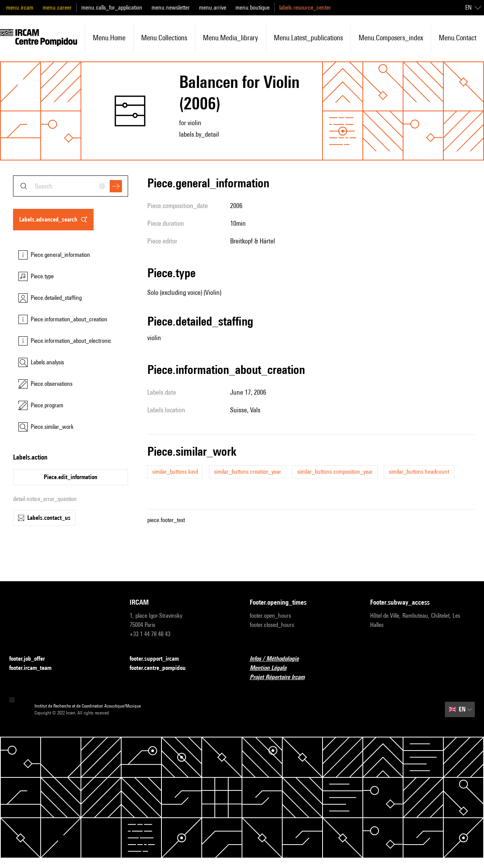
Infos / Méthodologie (279, 659)
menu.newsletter (171, 7)
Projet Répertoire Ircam (282, 677)
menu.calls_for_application (112, 7)
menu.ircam (20, 7)
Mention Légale (273, 668)
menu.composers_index (391, 38)
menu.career (57, 7)
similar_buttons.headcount (419, 472)
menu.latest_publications (308, 38)
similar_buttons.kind (175, 472)
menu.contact (458, 38)
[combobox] (71, 186)
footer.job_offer (32, 659)
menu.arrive (213, 7)
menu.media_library (230, 38)
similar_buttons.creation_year (248, 472)
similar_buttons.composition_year (335, 472)
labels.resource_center (305, 7)
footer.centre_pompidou (162, 668)
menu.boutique (253, 7)
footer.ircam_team (35, 668)
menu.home (109, 38)
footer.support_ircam (159, 659)
